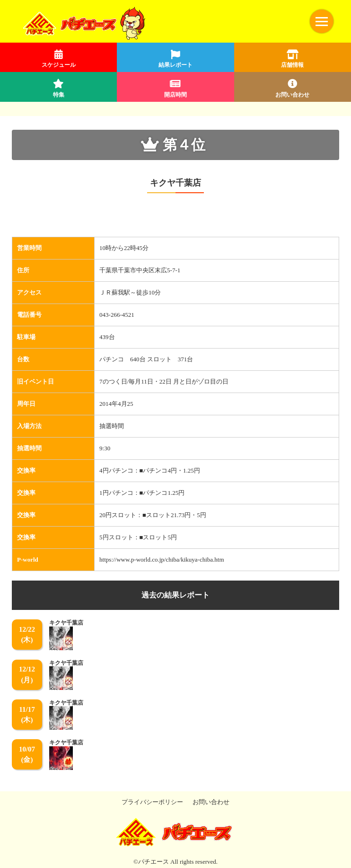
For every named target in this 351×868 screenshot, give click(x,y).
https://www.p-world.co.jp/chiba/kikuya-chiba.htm (162, 559)
